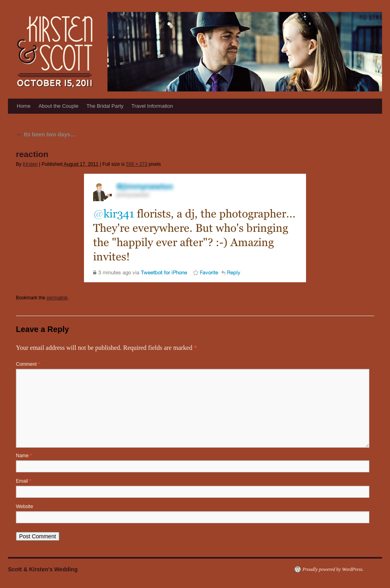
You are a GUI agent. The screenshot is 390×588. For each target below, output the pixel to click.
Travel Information (152, 106)
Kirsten (30, 164)
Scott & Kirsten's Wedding (43, 569)
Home (24, 106)
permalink (57, 298)
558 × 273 (136, 164)
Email (23, 481)
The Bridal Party (105, 106)
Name (24, 456)
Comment (28, 364)
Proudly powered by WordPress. (333, 569)
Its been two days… (46, 134)
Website (24, 506)
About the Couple (58, 106)
